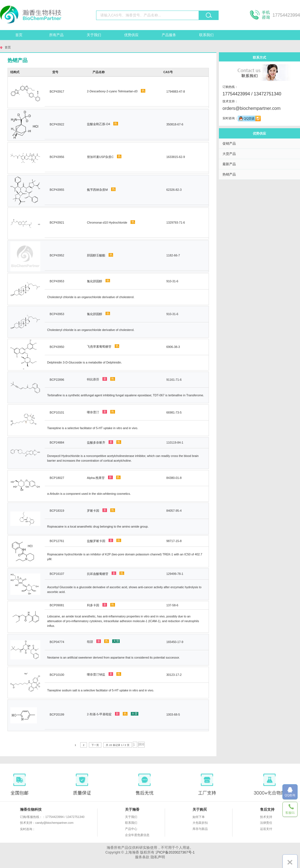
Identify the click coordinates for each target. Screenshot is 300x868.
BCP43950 (57, 347)
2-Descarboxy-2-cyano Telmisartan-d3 (116, 91)
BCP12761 (57, 541)
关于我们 (94, 35)
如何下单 (199, 817)
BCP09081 (57, 605)
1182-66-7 (173, 255)
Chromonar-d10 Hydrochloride (111, 222)
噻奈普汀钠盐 (104, 674)
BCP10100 (57, 675)
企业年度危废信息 (137, 835)
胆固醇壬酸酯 (100, 255)
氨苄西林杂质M (101, 189)
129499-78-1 (175, 574)
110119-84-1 (175, 442)
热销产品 (229, 174)
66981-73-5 (174, 412)
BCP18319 (57, 511)
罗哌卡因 (101, 510)
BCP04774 (57, 642)
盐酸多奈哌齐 (104, 442)
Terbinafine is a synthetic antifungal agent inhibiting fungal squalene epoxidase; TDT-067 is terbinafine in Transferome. (126, 395)
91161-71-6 (174, 380)
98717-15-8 (174, 541)
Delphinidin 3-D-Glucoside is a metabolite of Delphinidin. (85, 362)
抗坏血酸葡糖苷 (106, 573)
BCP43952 (57, 255)
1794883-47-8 (176, 92)
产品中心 (131, 829)
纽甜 (103, 641)
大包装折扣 (200, 823)
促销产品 (229, 143)
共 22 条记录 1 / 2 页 (117, 745)
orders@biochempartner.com (252, 108)
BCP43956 (57, 157)
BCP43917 (57, 92)
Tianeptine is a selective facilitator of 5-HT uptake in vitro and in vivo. (93, 428)
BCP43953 (57, 281)
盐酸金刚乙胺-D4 (102, 124)
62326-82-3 (174, 190)
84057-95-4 (174, 511)
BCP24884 (57, 442)
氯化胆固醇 (98, 281)
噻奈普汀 (101, 412)
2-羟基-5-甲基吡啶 (113, 714)
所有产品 (56, 35)
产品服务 (169, 35)
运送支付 (266, 829)
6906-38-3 (173, 347)
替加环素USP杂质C (104, 157)
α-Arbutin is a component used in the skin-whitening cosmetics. (89, 494)
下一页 (95, 745)
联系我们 (206, 35)
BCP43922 (57, 124)
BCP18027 (57, 478)
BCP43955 (57, 190)
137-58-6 (172, 605)
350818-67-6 (175, 124)
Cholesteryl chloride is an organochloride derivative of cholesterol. (91, 297)
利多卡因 (101, 605)
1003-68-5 (173, 714)
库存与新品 (200, 829)
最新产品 (229, 164)
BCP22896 (57, 380)
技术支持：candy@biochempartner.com (47, 823)
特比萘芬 (101, 379)
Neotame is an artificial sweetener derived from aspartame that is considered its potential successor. (114, 657)
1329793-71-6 (176, 222)
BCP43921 (57, 222)
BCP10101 (57, 412)
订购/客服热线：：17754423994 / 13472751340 (52, 817)
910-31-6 (172, 281)
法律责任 (266, 823)
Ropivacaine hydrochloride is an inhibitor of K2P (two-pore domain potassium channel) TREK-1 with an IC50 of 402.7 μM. (125, 557)
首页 (19, 35)
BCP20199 (57, 714)
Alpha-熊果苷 (104, 478)
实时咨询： (44, 829)
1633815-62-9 (176, 157)
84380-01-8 (174, 478)
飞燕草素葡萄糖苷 (103, 346)
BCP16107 (57, 574)
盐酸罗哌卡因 (104, 541)
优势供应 (131, 35)
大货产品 (229, 154)
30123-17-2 (174, 675)
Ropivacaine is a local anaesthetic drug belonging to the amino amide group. (98, 526)
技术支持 (266, 817)
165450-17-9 (175, 642)
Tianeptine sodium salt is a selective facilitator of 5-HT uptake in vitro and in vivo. (101, 690)
